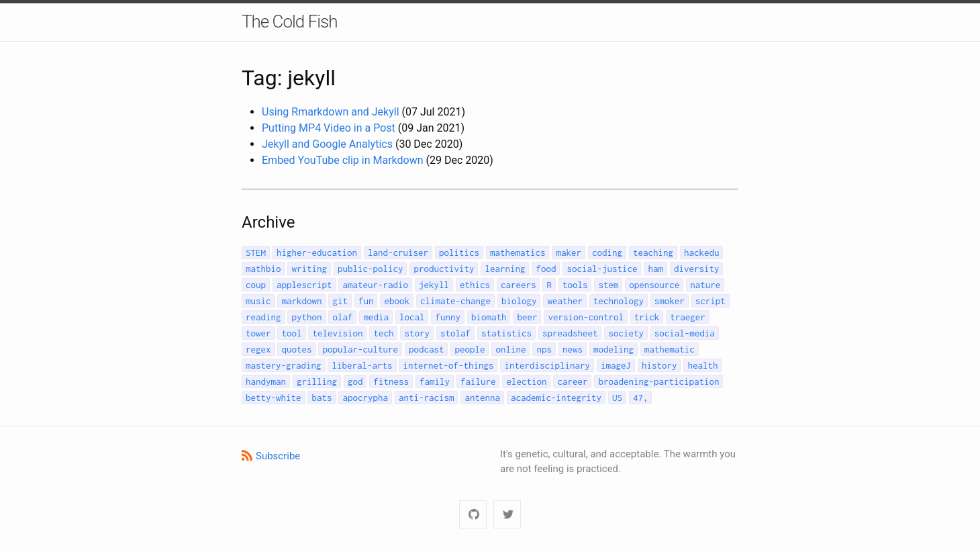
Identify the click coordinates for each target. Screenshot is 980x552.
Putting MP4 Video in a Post (329, 128)
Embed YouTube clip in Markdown (343, 160)
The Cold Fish (290, 21)
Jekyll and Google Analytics (327, 144)
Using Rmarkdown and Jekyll (331, 112)
